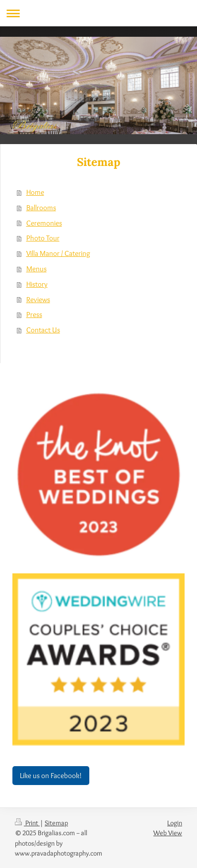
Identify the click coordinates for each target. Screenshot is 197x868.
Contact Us (43, 330)
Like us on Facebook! (51, 775)
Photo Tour (43, 238)
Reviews (38, 299)
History (37, 284)
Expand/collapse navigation (98, 13)
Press (34, 314)
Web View (168, 833)
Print (27, 823)
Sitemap (56, 823)
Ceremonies (44, 223)
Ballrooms (41, 207)
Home (35, 192)
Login (175, 823)
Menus (36, 269)
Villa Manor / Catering (58, 253)
